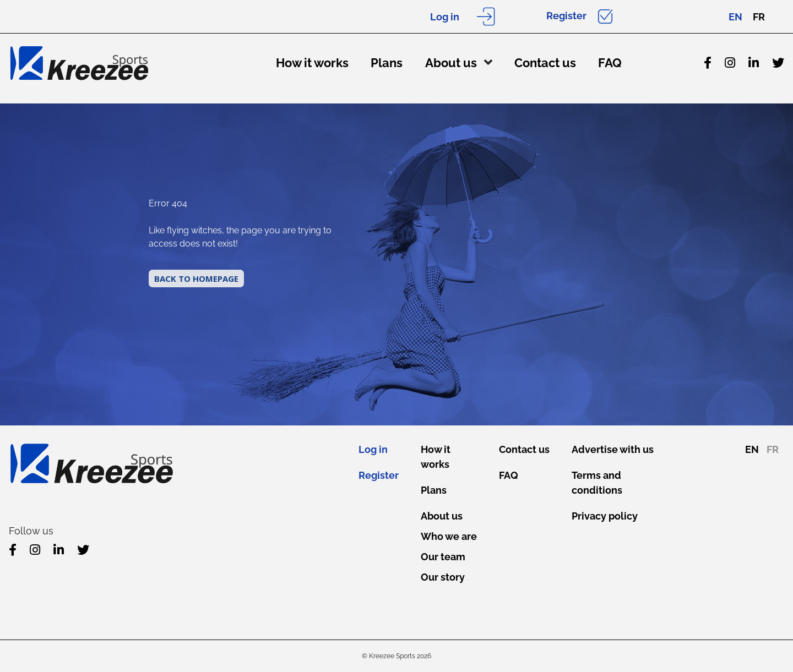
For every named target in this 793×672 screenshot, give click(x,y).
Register (566, 16)
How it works (312, 63)
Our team (443, 557)
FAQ (610, 63)
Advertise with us (613, 449)
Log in (445, 17)
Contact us (545, 63)
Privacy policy (605, 516)
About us (451, 63)
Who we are (449, 536)
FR (759, 17)
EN (735, 17)
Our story (443, 577)
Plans (387, 63)
